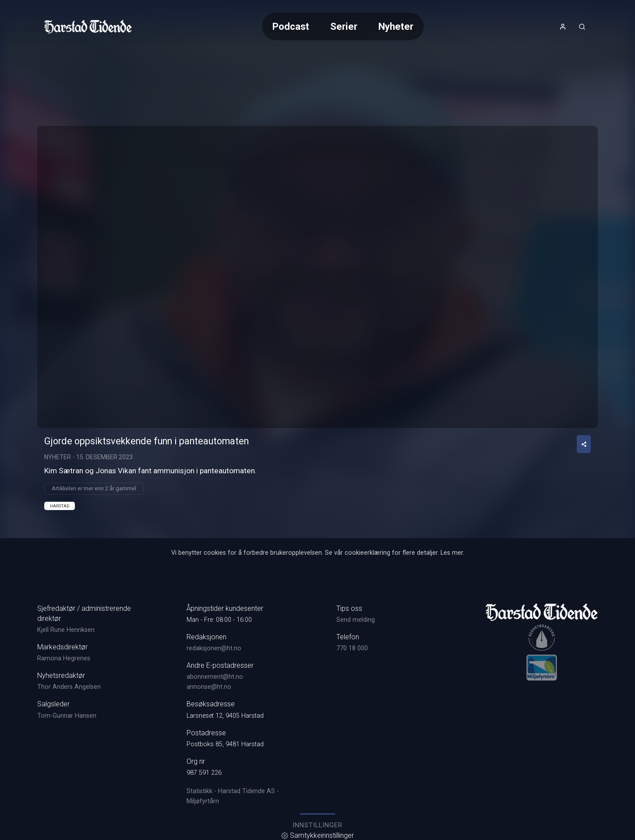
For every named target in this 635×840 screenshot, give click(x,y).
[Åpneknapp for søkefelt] (582, 27)
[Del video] (584, 444)
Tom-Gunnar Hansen (67, 716)
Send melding (356, 620)
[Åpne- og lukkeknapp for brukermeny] (563, 27)
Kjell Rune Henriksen (66, 630)
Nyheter (396, 26)
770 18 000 (352, 648)
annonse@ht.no (209, 687)
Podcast (291, 26)
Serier (344, 26)
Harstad (60, 506)
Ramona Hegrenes (64, 658)
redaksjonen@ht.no (214, 648)
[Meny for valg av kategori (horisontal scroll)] (343, 27)
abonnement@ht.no (215, 677)
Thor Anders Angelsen (69, 687)
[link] (88, 27)
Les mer (452, 553)
